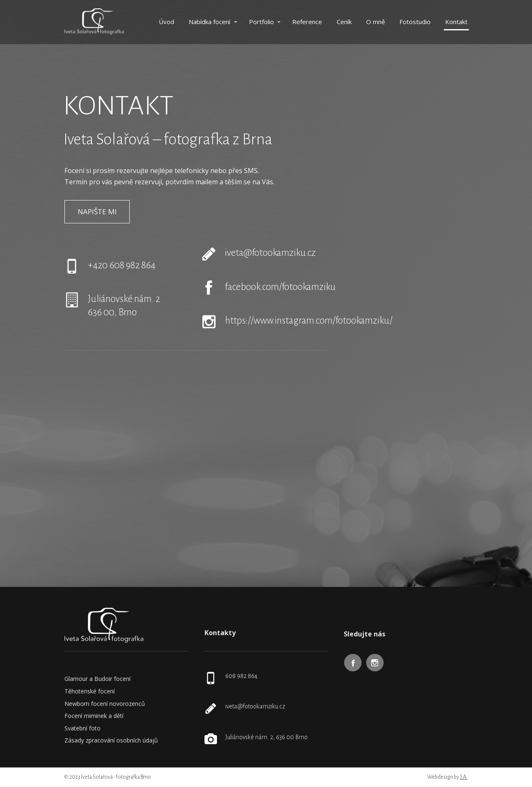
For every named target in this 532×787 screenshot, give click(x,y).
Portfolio (261, 22)
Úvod (166, 22)
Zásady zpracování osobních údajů (111, 740)
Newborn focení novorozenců (105, 704)
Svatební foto (83, 728)
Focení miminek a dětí (94, 716)
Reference (307, 22)
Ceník (344, 22)
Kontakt (456, 22)
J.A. (464, 777)
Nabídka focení (209, 22)
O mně (376, 22)
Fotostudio (415, 22)
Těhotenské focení (90, 691)
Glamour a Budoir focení (97, 679)
